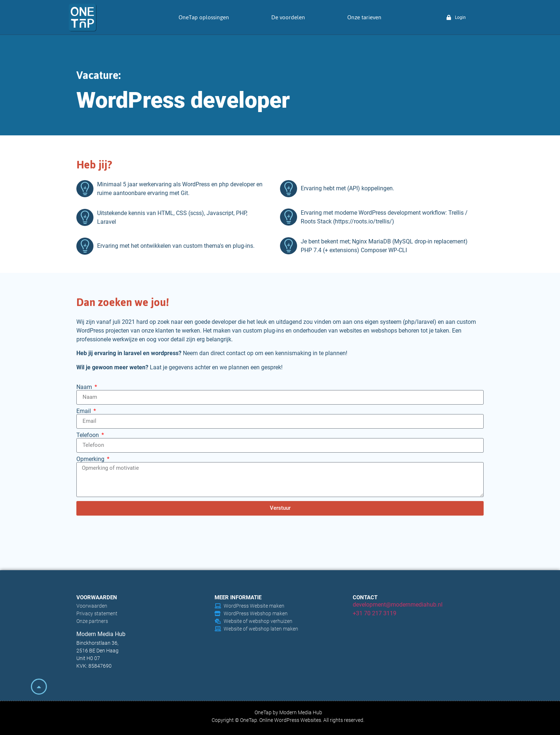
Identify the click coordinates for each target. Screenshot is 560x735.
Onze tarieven (364, 17)
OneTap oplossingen (204, 17)
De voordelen (288, 17)
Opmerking (91, 459)
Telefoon (88, 435)
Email (84, 411)
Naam (85, 387)
